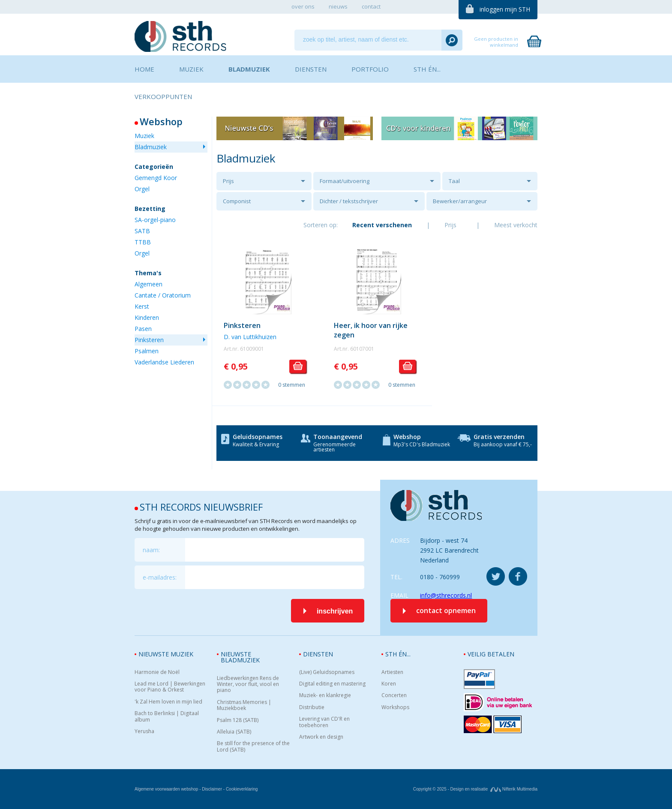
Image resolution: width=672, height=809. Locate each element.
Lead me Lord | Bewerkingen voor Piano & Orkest (170, 687)
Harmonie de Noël (157, 672)
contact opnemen (446, 611)
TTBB (143, 242)
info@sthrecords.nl (446, 595)
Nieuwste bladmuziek (240, 657)
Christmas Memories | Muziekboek (244, 705)
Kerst (142, 306)
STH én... (398, 654)
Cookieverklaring (242, 789)
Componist (237, 201)
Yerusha (144, 731)
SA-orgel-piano (155, 220)
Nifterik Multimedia (514, 789)
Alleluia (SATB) (234, 732)
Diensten (318, 654)
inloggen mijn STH (505, 9)
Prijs (228, 181)
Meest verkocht (516, 225)
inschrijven (335, 611)
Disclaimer (212, 789)
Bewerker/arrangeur (460, 201)
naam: (151, 550)
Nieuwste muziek (166, 654)
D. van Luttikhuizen (250, 337)
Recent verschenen (382, 225)
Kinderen (147, 317)
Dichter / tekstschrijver (349, 201)
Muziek (144, 136)
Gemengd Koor (156, 178)
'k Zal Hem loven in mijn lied (168, 702)
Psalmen (147, 351)
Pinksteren (149, 340)
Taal (454, 181)
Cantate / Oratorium (163, 295)
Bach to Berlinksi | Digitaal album (167, 717)
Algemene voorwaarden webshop (166, 789)
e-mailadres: (160, 577)
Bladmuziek (151, 147)
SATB (142, 231)
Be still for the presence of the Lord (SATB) (253, 747)
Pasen (143, 329)
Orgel (142, 189)
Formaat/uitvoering (345, 181)
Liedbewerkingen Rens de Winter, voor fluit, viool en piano (248, 684)
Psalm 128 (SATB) (238, 720)
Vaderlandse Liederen (164, 362)
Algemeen (148, 284)
